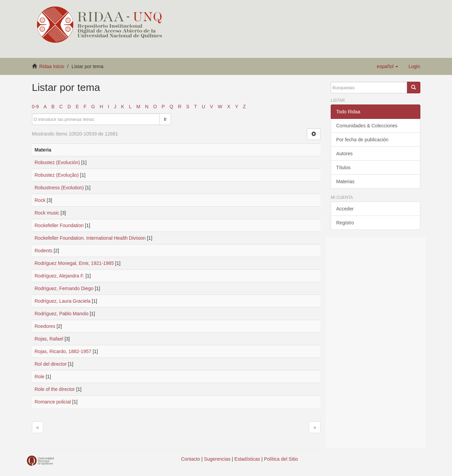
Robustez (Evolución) (57, 162)
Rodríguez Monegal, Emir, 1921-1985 (74, 263)
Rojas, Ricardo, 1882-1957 (63, 351)
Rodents (44, 251)
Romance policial (53, 402)
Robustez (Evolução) (57, 175)
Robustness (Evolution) (59, 188)
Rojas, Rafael (49, 339)
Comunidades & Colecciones (367, 126)
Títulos (343, 168)
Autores (344, 154)
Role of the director (55, 389)
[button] (387, 66)
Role (40, 377)
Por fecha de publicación (362, 140)
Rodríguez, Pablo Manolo (62, 314)
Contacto (190, 459)
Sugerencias (217, 459)
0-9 (35, 107)
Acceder (345, 209)
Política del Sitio (281, 459)
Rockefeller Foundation (59, 225)
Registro (345, 223)
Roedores (45, 326)
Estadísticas (247, 459)
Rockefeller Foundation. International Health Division (90, 238)
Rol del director (51, 364)
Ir (165, 119)
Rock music (47, 213)
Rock (40, 200)
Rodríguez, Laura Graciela (63, 301)
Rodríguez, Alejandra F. (60, 276)
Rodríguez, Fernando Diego (64, 288)
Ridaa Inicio (52, 66)
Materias (345, 181)
